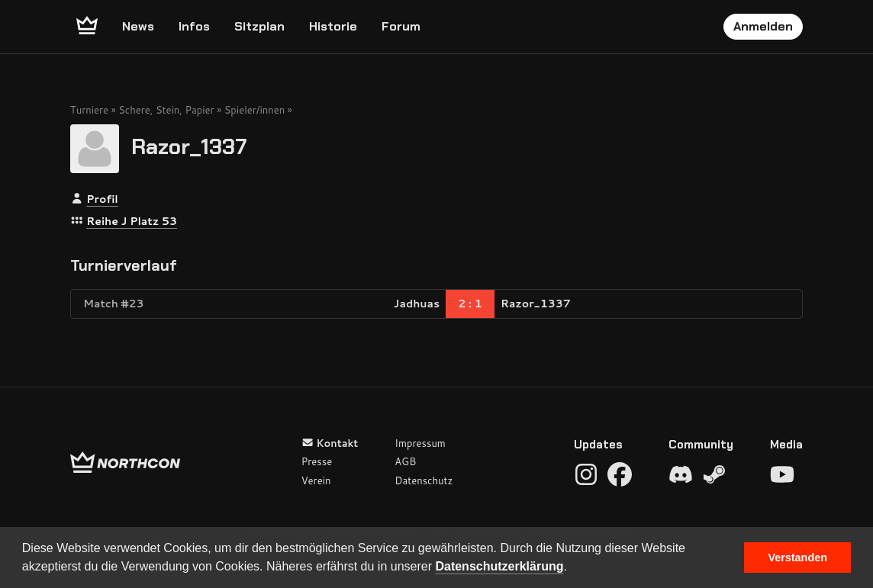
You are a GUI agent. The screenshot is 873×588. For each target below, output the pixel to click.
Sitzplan (259, 26)
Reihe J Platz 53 (132, 221)
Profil (102, 199)
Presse (317, 461)
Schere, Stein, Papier (166, 110)
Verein (316, 480)
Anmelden (763, 26)
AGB (405, 461)
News (138, 26)
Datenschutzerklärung (499, 566)
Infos (194, 26)
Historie (333, 26)
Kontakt (330, 443)
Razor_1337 (189, 146)
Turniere (89, 110)
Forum (401, 26)
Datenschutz (424, 480)
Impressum (420, 443)
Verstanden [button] (797, 557)
